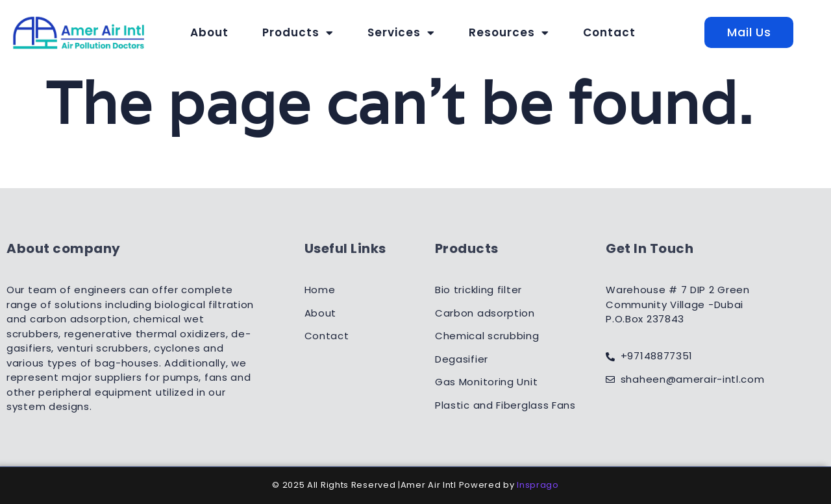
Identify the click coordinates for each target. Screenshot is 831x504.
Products (298, 32)
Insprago (538, 485)
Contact (609, 32)
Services (401, 32)
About (209, 32)
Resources (509, 32)
